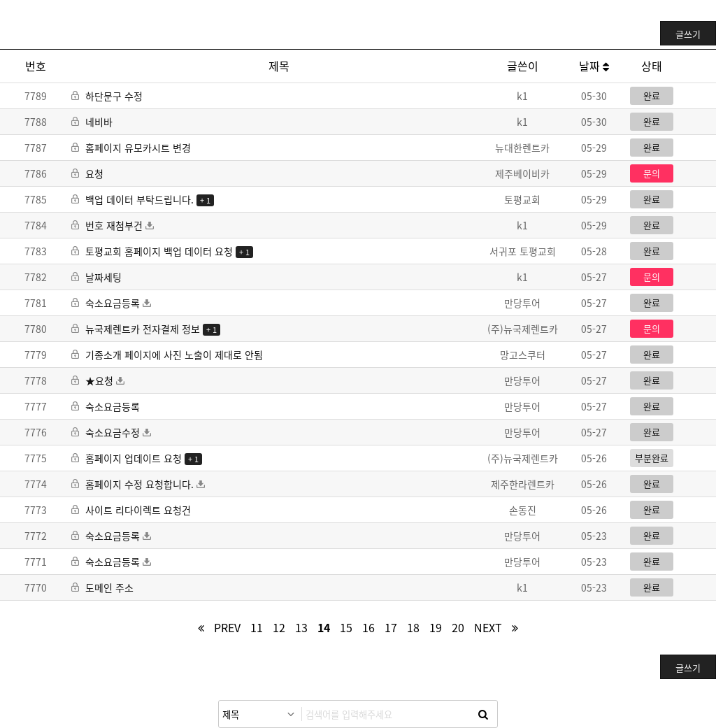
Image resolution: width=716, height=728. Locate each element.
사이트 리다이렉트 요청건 (131, 510)
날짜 (594, 66)
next (488, 627)
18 (413, 627)
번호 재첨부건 (113, 225)
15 (346, 627)
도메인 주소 (102, 587)
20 (458, 627)
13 (301, 627)
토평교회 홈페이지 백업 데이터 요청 (153, 251)
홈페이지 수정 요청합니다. (138, 484)
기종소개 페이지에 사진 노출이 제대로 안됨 (167, 355)
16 (368, 627)
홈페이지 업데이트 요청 (128, 458)
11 (257, 627)
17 (391, 627)
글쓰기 (688, 34)
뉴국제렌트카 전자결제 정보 (137, 329)
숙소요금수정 (111, 432)
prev (227, 627)
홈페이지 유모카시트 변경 (131, 148)
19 (436, 627)
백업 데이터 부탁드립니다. (134, 199)
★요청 (98, 380)
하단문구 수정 (107, 96)
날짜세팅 (96, 277)
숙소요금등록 (111, 303)
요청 (87, 173)
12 (279, 627)
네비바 (92, 122)
